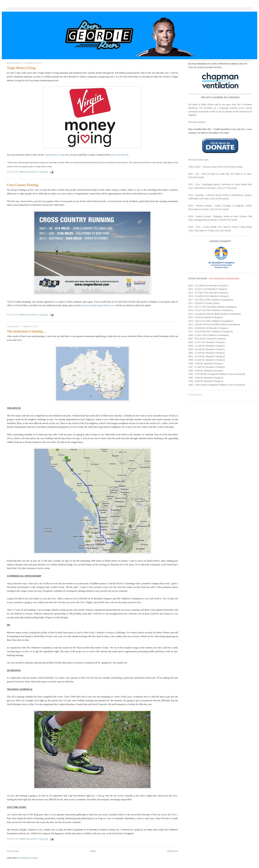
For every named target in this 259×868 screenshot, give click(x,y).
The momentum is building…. (27, 331)
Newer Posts (13, 851)
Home (93, 851)
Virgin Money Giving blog (57, 155)
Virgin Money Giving (21, 68)
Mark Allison (28, 172)
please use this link (120, 155)
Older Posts (173, 851)
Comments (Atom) (29, 858)
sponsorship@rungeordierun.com (99, 305)
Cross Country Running (23, 185)
